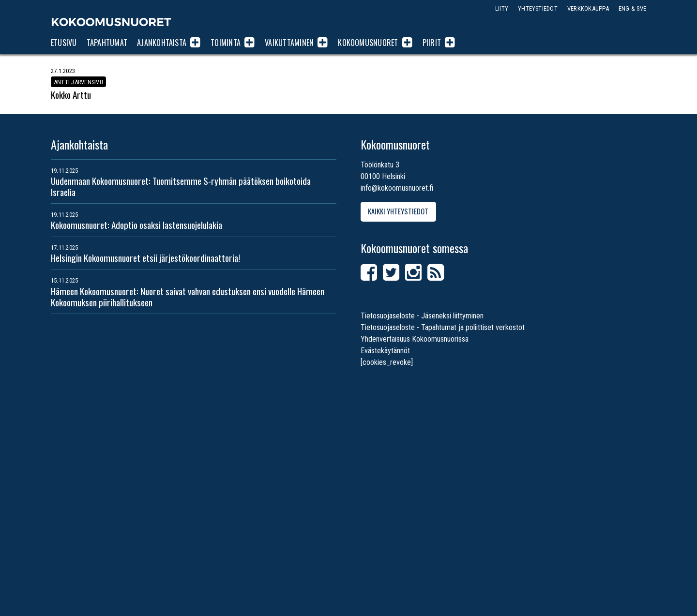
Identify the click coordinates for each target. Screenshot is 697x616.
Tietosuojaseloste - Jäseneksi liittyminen (422, 316)
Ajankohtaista (162, 43)
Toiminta (226, 43)
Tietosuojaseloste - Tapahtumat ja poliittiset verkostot (443, 327)
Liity (502, 8)
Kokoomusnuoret (111, 22)
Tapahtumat (107, 43)
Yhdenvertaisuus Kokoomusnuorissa (415, 339)
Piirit (432, 43)
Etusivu (64, 43)
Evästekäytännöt (385, 351)
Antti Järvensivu (79, 82)
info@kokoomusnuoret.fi (397, 188)
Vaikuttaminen (289, 43)
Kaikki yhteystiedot (398, 212)
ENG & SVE (632, 8)
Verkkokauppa (588, 8)
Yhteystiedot (538, 8)
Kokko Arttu (71, 95)
